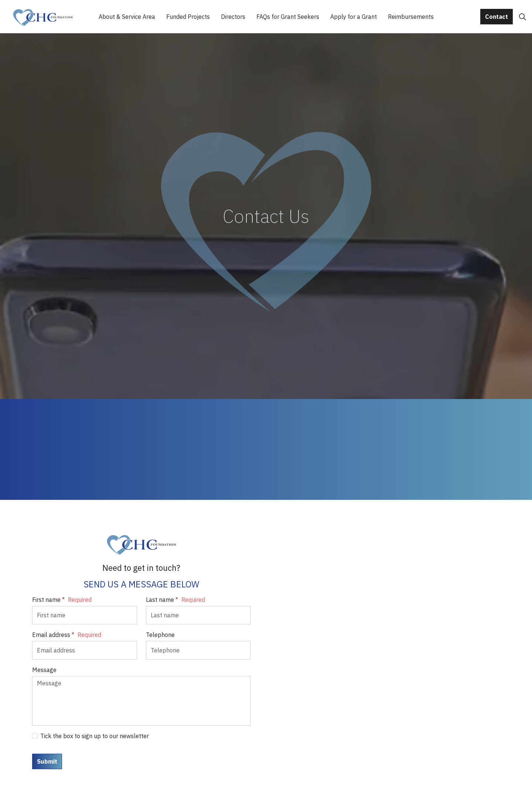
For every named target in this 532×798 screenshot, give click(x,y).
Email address (67, 635)
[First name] (85, 615)
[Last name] (198, 615)
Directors (233, 17)
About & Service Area (127, 17)
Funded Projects (188, 17)
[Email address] (85, 650)
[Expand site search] (522, 17)
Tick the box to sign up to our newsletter (91, 736)
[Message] (141, 701)
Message (44, 670)
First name (62, 600)
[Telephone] (198, 650)
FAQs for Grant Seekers (288, 17)
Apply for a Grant (354, 17)
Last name (175, 600)
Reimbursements (411, 17)
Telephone (160, 635)
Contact (497, 17)
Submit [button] (47, 761)
